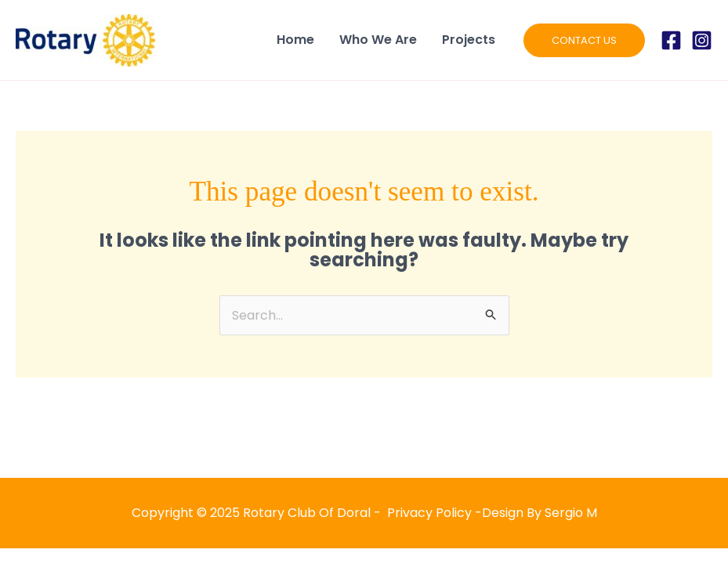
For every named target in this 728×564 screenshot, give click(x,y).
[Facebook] (671, 40)
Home (295, 40)
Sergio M (571, 513)
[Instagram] (702, 40)
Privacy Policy (429, 513)
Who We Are (378, 40)
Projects (469, 40)
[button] (584, 40)
